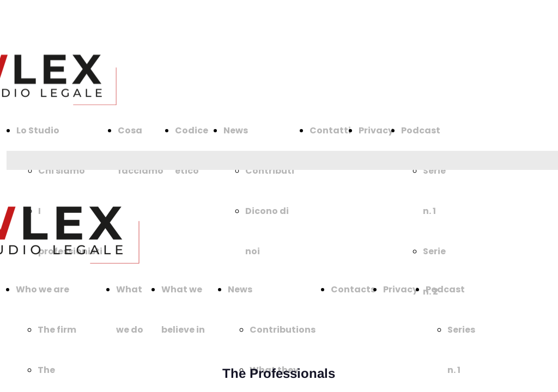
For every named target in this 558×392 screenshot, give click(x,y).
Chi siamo (62, 171)
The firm (57, 330)
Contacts (353, 289)
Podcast (421, 130)
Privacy (376, 130)
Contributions (283, 330)
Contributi (270, 171)
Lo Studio (38, 130)
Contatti (330, 130)
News (236, 130)
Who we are (43, 289)
